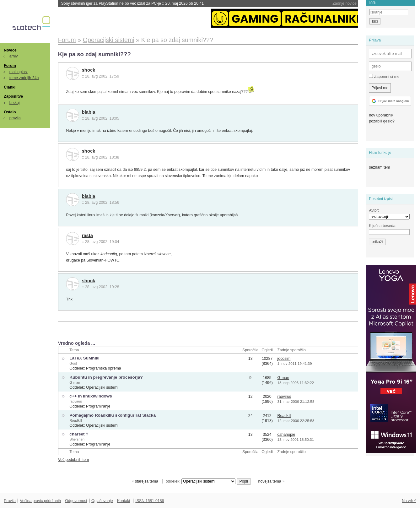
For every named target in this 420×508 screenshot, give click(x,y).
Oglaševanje (102, 501)
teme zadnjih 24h (24, 78)
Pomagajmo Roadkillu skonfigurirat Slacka (113, 415)
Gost (73, 363)
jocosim (284, 359)
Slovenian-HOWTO (103, 260)
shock (89, 70)
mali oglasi (19, 72)
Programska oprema (104, 368)
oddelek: (201, 481)
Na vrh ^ (409, 501)
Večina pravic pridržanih (40, 501)
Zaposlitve (13, 96)
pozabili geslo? (382, 121)
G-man (75, 382)
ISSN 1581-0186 (150, 501)
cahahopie (286, 435)
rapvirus (76, 401)
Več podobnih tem (74, 460)
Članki (10, 87)
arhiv (14, 56)
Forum (10, 66)
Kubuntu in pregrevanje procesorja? (106, 377)
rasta (87, 235)
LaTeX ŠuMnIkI (84, 358)
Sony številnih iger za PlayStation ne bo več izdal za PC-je (132, 3)
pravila (15, 118)
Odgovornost (76, 501)
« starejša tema (145, 481)
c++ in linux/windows (91, 396)
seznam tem (379, 167)
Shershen (77, 439)
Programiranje (98, 406)
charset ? (79, 434)
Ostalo (10, 112)
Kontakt (124, 501)
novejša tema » (271, 481)
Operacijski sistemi (102, 387)
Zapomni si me (384, 76)
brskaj (15, 103)
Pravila (10, 501)
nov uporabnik (381, 115)
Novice (10, 50)
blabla (89, 112)
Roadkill (76, 420)
